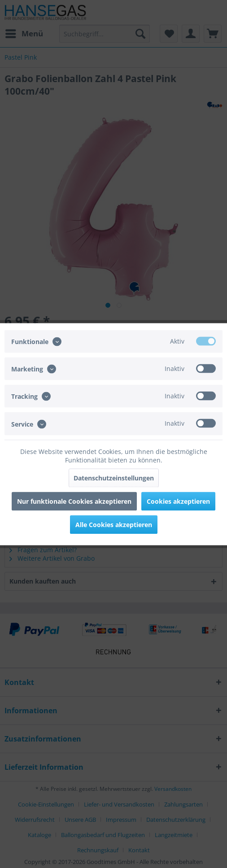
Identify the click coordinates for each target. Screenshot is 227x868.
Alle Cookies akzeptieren (114, 524)
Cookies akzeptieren (178, 501)
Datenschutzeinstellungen (114, 478)
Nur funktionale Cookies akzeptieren (74, 501)
